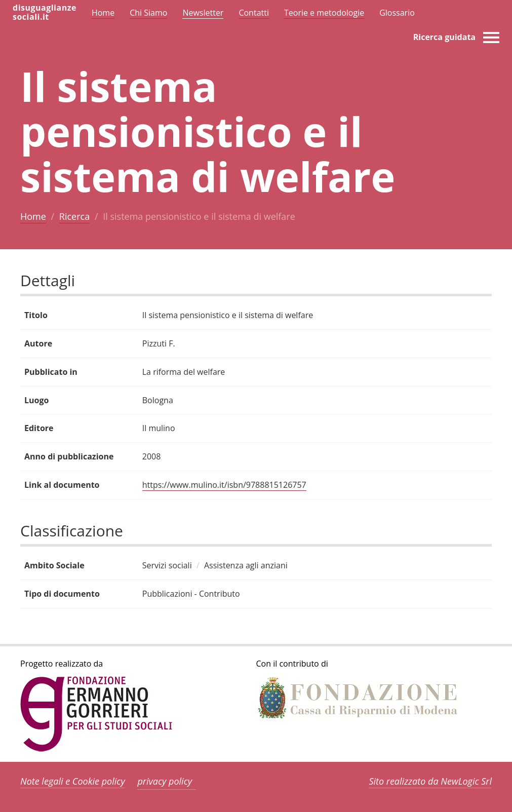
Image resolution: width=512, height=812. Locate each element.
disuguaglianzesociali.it (45, 12)
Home (33, 216)
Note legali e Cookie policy (73, 781)
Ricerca (74, 216)
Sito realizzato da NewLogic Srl (430, 781)
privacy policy (165, 781)
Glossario (397, 13)
